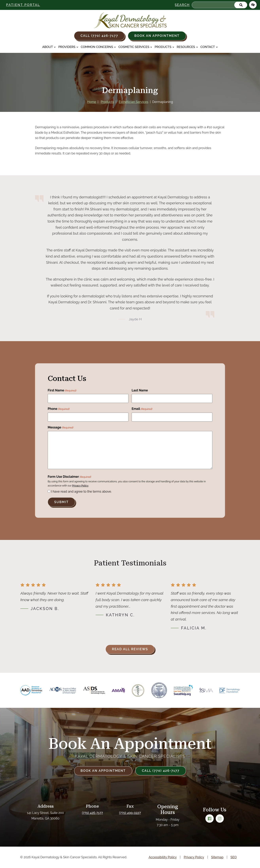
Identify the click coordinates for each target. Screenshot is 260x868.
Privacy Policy (80, 486)
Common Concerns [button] (98, 47)
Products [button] (165, 47)
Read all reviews (130, 649)
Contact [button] (209, 47)
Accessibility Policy (163, 857)
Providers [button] (68, 47)
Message (61, 428)
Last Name (140, 390)
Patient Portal (23, 5)
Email (142, 409)
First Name (62, 391)
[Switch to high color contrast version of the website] (253, 5)
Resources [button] (187, 47)
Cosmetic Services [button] (135, 47)
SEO (234, 857)
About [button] (49, 47)
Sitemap (217, 857)
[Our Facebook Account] (210, 819)
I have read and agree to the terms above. (81, 492)
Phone (59, 409)
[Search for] (219, 5)
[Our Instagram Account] (220, 819)
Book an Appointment (157, 36)
